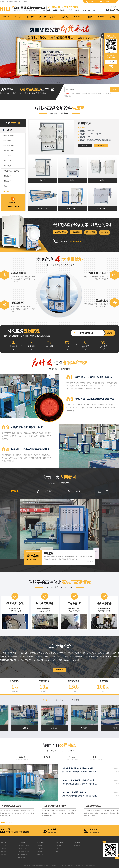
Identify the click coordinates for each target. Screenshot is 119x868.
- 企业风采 (3, 851)
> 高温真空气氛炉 (8, 146)
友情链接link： (7, 823)
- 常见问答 (40, 848)
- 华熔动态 (40, 845)
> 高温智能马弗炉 (8, 151)
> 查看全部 (6, 192)
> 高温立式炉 (7, 181)
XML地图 (77, 865)
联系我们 (92, 2)
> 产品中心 (22, 843)
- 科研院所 (58, 845)
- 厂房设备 (3, 848)
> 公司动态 (41, 843)
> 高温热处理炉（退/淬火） (11, 171)
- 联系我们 (77, 845)
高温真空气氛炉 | (96, 94)
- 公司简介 (3, 845)
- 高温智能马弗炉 (24, 854)
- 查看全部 (22, 857)
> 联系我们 (77, 843)
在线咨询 (106, 2)
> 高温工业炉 (7, 186)
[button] (111, 152)
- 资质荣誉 (3, 854)
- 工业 (57, 851)
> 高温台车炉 (7, 141)
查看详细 (53, 145)
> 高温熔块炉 (7, 161)
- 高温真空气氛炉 (24, 851)
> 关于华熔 (4, 843)
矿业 (74, 491)
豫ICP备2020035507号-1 (58, 865)
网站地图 (70, 865)
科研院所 (44, 491)
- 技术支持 (40, 854)
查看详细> (90, 561)
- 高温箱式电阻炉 (24, 845)
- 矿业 (57, 848)
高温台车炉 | (86, 94)
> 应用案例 (59, 843)
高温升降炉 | (68, 96)
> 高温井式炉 (7, 176)
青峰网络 (92, 865)
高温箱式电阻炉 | (76, 94)
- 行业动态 (40, 851)
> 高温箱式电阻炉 (8, 136)
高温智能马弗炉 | (108, 94)
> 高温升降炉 (7, 156)
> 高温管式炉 (7, 166)
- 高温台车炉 (22, 848)
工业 (104, 491)
